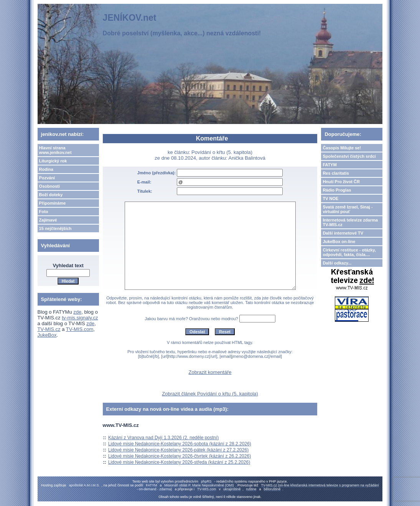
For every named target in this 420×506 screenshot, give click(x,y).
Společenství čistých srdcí (349, 156)
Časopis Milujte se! (342, 148)
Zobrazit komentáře (210, 372)
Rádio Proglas (337, 190)
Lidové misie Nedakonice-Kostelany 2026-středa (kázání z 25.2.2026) (179, 462)
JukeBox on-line (339, 241)
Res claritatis (336, 173)
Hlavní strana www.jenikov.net (55, 150)
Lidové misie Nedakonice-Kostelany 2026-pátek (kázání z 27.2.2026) (178, 450)
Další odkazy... (337, 263)
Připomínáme (53, 203)
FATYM (329, 165)
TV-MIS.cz (49, 329)
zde (77, 312)
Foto (44, 212)
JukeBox (47, 335)
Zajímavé (48, 220)
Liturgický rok (53, 161)
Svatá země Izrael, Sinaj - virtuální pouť (348, 209)
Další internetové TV (343, 233)
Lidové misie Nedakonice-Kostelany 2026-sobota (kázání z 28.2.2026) (180, 444)
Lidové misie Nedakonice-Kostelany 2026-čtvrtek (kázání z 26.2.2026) (180, 456)
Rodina (46, 169)
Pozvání (47, 178)
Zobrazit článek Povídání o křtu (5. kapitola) (210, 394)
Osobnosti (49, 186)
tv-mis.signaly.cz (80, 318)
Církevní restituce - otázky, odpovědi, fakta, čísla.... (349, 252)
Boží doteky (51, 195)
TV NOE (330, 198)
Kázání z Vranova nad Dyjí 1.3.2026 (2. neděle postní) (163, 438)
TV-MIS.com (80, 329)
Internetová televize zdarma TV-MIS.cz (350, 222)
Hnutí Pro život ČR (341, 182)
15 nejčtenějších (55, 228)
